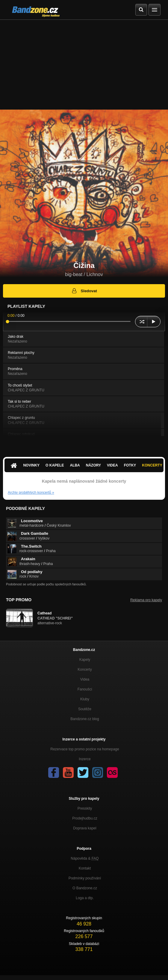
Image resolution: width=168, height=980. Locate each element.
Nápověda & (85, 858)
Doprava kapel (85, 828)
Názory (93, 465)
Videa (112, 465)
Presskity (85, 808)
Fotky (130, 465)
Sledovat (84, 291)
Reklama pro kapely (146, 600)
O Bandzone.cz (85, 888)
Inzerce (85, 759)
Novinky (31, 465)
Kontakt (85, 868)
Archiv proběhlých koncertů (31, 493)
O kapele (55, 465)
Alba (75, 465)
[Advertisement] (84, 65)
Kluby (85, 699)
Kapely (85, 660)
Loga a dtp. (85, 898)
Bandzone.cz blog (85, 719)
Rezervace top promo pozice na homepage (85, 749)
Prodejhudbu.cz (85, 818)
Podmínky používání (85, 878)
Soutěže (85, 709)
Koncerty (85, 670)
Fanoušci (85, 689)
